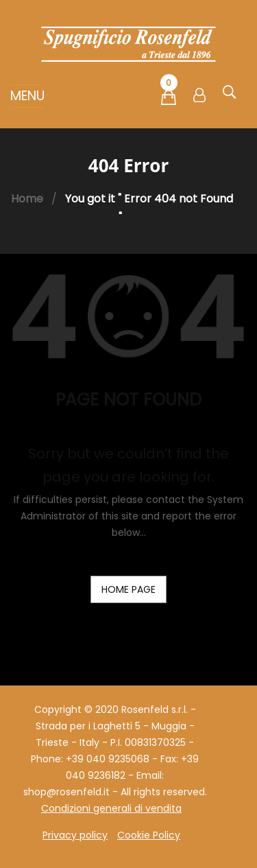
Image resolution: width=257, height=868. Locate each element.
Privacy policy (75, 835)
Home (27, 199)
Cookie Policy (149, 835)
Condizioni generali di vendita (111, 808)
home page (128, 589)
